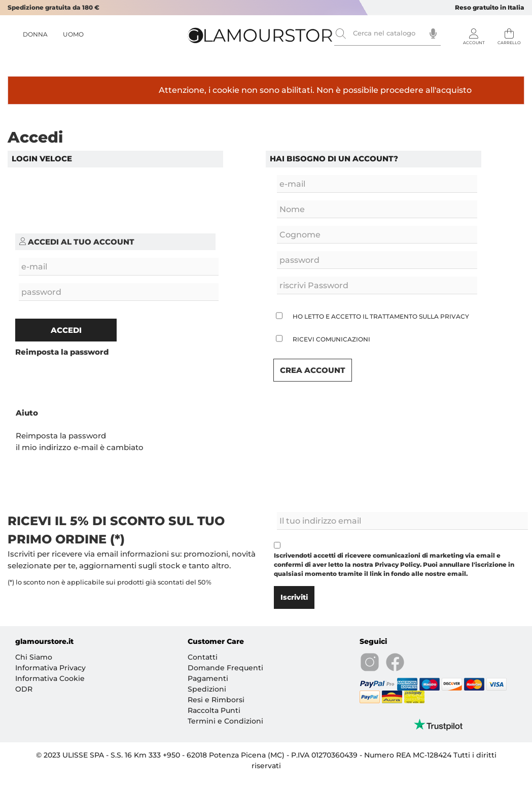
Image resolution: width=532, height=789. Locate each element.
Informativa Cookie (50, 678)
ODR (24, 689)
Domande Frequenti (225, 668)
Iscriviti (294, 597)
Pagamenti (208, 678)
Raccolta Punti (214, 710)
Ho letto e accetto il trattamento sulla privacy (381, 316)
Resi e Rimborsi (216, 700)
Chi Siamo (34, 657)
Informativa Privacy (50, 668)
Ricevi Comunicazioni (331, 339)
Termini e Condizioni (225, 721)
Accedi (66, 330)
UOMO (73, 34)
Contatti (203, 657)
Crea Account (313, 370)
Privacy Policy (397, 564)
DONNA (35, 34)
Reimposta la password (61, 436)
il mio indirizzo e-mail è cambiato (80, 447)
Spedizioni (207, 689)
